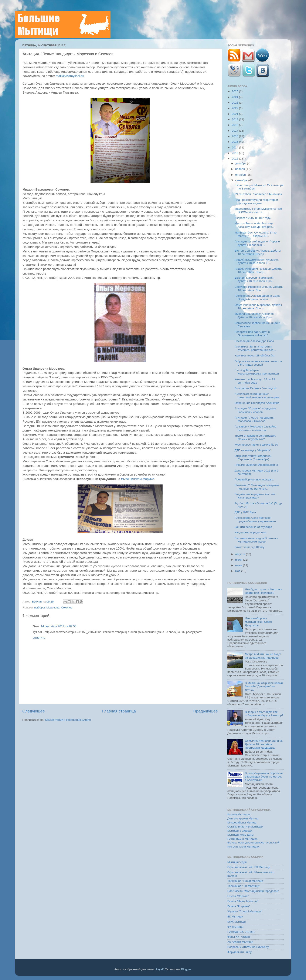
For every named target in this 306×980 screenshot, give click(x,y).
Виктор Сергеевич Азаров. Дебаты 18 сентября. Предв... (258, 252)
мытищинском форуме (138, 479)
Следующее (34, 711)
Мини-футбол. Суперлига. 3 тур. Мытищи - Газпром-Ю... (256, 234)
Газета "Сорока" (238, 896)
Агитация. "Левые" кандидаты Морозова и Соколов (254, 419)
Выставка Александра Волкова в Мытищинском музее (256, 540)
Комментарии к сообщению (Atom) (68, 720)
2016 (235, 136)
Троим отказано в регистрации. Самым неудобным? (255, 437)
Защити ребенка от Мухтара (253, 527)
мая (238, 571)
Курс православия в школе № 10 (256, 445)
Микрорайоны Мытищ (242, 823)
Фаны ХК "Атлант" (239, 937)
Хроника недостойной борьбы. (255, 355)
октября (241, 175)
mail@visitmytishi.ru (70, 76)
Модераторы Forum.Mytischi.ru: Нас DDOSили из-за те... (258, 210)
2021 (235, 114)
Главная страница (119, 711)
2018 (235, 125)
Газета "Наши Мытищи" (243, 901)
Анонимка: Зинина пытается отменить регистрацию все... (255, 348)
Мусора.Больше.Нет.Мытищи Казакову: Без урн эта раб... (255, 225)
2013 (235, 153)
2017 (235, 131)
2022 (235, 108)
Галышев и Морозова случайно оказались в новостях (255, 428)
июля (239, 560)
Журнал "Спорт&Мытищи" (245, 911)
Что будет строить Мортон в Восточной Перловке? (263, 591)
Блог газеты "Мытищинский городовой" (253, 891)
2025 (235, 91)
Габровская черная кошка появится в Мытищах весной (258, 363)
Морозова (53, 608)
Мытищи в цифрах (240, 831)
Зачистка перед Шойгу (250, 547)
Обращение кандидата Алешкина (257, 403)
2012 (235, 159)
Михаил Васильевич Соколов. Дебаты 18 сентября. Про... (255, 316)
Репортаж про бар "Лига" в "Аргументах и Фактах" (252, 334)
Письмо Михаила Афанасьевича (256, 465)
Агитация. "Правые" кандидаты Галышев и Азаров (255, 410)
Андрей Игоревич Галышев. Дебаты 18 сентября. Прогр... (259, 270)
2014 (235, 147)
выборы (39, 608)
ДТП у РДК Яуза (245, 512)
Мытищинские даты (240, 835)
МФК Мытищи (237, 922)
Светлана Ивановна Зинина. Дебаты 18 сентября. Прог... (259, 288)
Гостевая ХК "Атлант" (242, 932)
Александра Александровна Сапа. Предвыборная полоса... (258, 297)
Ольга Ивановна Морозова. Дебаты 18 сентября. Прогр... (258, 307)
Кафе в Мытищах (239, 814)
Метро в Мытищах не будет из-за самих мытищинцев (263, 656)
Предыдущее (205, 711)
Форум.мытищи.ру (239, 952)
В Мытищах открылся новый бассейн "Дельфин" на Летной (264, 686)
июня (239, 565)
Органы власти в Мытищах (245, 827)
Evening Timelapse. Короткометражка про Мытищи (257, 372)
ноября (240, 169)
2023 (235, 103)
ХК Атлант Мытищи (240, 942)
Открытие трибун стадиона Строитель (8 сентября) (253, 458)
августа (241, 554)
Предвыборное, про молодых (254, 479)
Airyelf (160, 969)
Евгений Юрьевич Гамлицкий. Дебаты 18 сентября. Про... (254, 279)
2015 (235, 142)
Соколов (67, 608)
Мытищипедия (237, 862)
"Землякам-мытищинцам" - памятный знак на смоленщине (257, 396)
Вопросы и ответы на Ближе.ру (248, 947)
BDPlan (37, 602)
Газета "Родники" (239, 906)
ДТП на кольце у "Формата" (253, 450)
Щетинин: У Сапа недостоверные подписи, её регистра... (257, 487)
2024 (235, 97)
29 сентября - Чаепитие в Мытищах (258, 194)
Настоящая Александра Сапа (254, 341)
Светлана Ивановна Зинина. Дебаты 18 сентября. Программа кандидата (264, 744)
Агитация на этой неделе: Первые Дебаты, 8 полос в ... (257, 243)
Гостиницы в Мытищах (242, 839)
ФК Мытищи (235, 927)
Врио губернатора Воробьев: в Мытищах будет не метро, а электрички (264, 777)
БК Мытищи (235, 917)
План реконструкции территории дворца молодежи (256, 202)
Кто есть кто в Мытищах (243, 847)
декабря (241, 163)
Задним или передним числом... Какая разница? (256, 496)
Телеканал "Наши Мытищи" (246, 881)
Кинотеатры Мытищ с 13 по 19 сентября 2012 (255, 381)
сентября (242, 180)
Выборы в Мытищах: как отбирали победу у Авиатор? (264, 714)
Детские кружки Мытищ (243, 818)
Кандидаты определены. (251, 532)
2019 (235, 119)
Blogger (186, 969)
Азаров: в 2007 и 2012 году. (253, 218)
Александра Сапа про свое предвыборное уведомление (255, 519)
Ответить (39, 638)
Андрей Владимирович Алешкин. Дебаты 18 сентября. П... (257, 261)
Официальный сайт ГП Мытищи (249, 867)
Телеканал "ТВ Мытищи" (244, 886)
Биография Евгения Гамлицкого (256, 388)
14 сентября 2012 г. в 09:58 (59, 626)
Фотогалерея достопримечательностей (253, 843)
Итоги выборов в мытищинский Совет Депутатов (258, 622)
